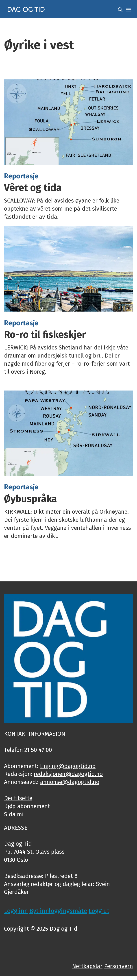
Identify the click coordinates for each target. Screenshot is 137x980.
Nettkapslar (87, 966)
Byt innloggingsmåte (58, 911)
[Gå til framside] (26, 9)
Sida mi (14, 814)
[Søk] (120, 9)
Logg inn (16, 911)
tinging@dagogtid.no (68, 766)
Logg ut (99, 911)
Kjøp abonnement (27, 806)
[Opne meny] (128, 9)
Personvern (119, 966)
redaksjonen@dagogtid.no (68, 774)
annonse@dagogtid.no (70, 782)
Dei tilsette (18, 798)
